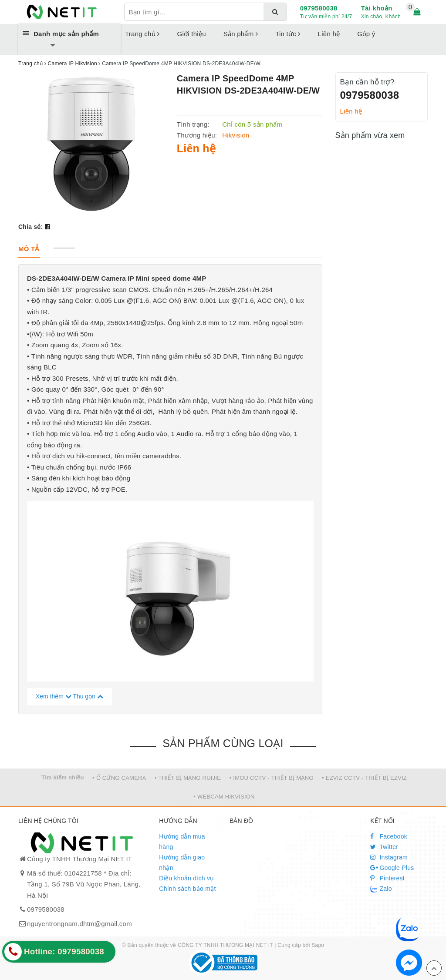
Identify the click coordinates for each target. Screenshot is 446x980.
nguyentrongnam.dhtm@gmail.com (79, 924)
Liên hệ (329, 34)
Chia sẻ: (31, 227)
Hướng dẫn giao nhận (182, 863)
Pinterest (387, 878)
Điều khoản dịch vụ (186, 878)
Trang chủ (142, 34)
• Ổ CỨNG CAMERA (119, 778)
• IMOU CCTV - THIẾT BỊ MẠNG (272, 778)
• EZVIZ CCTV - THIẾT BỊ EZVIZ (364, 778)
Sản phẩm (241, 34)
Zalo (381, 889)
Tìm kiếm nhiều (63, 777)
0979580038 (319, 8)
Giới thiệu (192, 34)
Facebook (389, 836)
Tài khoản (377, 8)
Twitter (384, 847)
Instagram (389, 857)
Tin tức (288, 34)
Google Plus (392, 868)
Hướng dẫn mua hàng (182, 842)
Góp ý (366, 34)
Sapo (318, 945)
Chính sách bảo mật (187, 889)
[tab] (29, 249)
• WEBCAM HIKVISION (224, 797)
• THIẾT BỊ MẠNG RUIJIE (188, 778)
